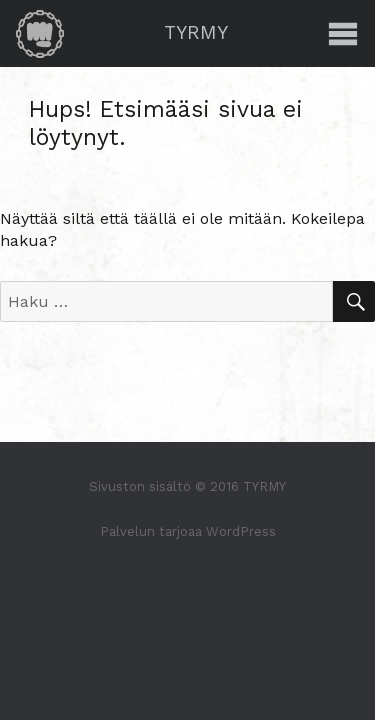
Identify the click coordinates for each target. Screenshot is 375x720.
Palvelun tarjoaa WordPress (188, 531)
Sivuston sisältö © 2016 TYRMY (187, 486)
